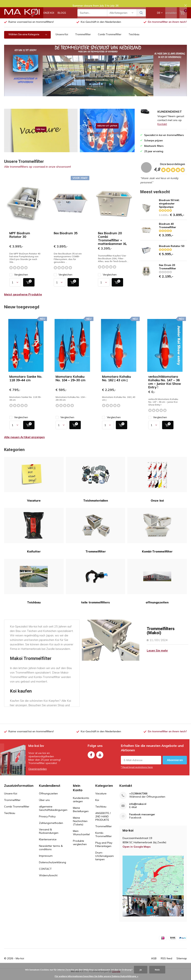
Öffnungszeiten (48, 799)
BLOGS (62, 17)
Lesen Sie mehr (157, 656)
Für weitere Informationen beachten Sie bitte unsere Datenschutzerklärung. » (96, 976)
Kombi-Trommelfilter (157, 536)
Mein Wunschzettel (81, 838)
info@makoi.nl (138, 810)
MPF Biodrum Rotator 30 (20, 240)
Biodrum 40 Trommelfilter (167, 231)
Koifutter (34, 536)
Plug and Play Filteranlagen (104, 850)
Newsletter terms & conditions (51, 853)
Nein (157, 970)
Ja (141, 970)
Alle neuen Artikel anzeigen (24, 443)
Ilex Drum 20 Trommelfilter (167, 272)
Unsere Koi (62, 40)
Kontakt (162, 130)
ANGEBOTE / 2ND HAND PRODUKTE (103, 822)
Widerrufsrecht (48, 881)
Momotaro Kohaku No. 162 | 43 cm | (116, 384)
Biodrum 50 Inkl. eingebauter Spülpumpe (169, 209)
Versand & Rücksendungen (49, 837)
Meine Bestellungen (81, 815)
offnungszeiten (157, 587)
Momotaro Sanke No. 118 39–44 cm (26, 384)
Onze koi (157, 485)
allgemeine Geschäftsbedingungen (53, 814)
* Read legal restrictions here (137, 773)
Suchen (141, 17)
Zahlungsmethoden (51, 829)
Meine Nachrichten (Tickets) (80, 827)
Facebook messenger (142, 820)
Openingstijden (38, 774)
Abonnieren (175, 766)
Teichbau (134, 40)
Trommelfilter (83, 40)
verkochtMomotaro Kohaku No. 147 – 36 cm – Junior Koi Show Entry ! (165, 387)
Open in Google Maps (137, 852)
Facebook (91, 760)
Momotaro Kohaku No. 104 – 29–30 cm (71, 384)
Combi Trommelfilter (110, 40)
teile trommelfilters (96, 587)
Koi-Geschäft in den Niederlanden (101, 27)
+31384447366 (138, 799)
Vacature (34, 485)
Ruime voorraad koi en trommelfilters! (31, 27)
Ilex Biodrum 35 (66, 239)
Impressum (46, 861)
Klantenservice (48, 845)
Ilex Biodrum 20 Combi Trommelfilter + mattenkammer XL (112, 244)
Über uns (44, 806)
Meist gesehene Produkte (23, 300)
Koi (97, 806)
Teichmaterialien (96, 485)
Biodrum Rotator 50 (172, 252)
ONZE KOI (49, 17)
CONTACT (45, 874)
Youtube (100, 760)
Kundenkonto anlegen (81, 805)
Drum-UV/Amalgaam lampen (105, 862)
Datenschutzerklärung (53, 868)
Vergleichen (19, 280)
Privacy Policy (47, 822)
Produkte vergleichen (80, 848)
